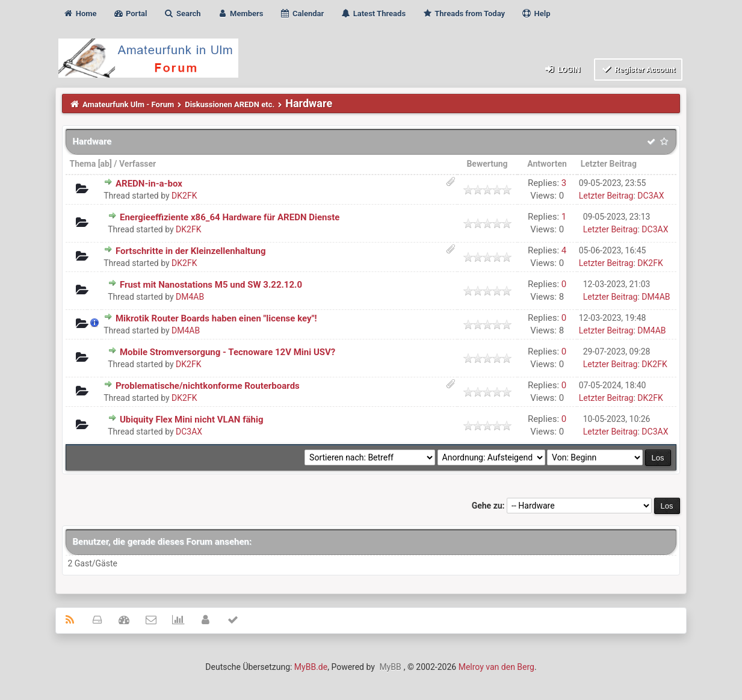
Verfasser (138, 164)
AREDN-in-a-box (149, 184)
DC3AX (651, 196)
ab (105, 164)
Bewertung (487, 164)
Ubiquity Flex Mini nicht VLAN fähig (192, 420)
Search (182, 14)
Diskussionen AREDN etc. (230, 104)
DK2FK (184, 196)
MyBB (390, 667)
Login (562, 69)
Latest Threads (373, 14)
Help (536, 14)
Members (240, 14)
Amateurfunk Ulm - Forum (128, 104)
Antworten (547, 164)
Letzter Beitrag (609, 164)
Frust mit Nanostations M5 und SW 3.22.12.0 (211, 285)
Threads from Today (463, 14)
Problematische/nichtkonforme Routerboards (208, 386)
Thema (82, 164)
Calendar (302, 14)
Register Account (638, 69)
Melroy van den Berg (496, 667)
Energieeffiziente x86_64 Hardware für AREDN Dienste (230, 217)
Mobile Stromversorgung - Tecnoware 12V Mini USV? (227, 352)
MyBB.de (311, 667)
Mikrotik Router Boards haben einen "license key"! (216, 318)
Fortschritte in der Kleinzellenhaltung (191, 251)
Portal (130, 14)
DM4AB (190, 297)
